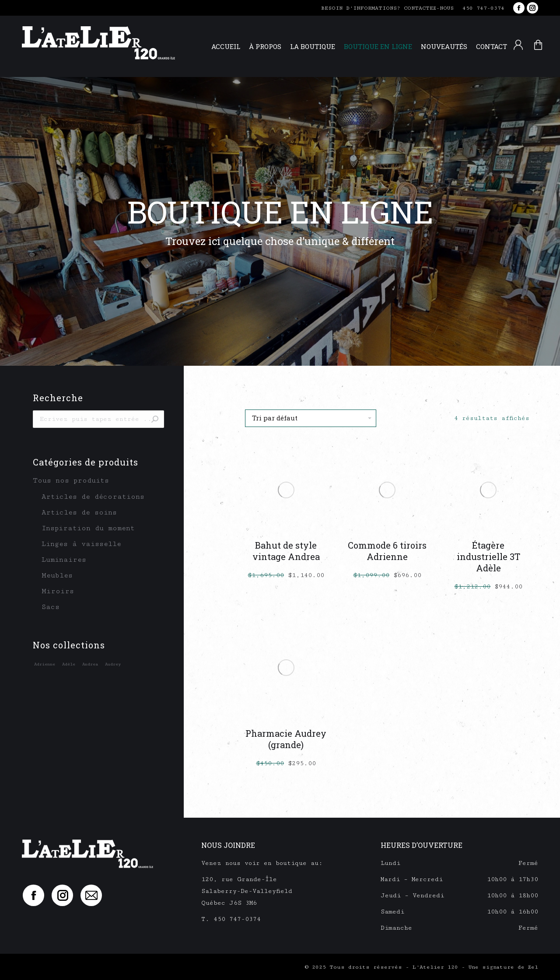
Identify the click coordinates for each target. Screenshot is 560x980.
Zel (533, 967)
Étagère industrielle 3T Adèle (488, 556)
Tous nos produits (71, 481)
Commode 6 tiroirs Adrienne (387, 551)
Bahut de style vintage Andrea (286, 551)
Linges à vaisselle (81, 544)
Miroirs (58, 591)
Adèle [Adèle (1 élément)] (69, 664)
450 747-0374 (483, 8)
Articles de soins (79, 513)
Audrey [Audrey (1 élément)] (113, 664)
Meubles (57, 576)
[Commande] (311, 418)
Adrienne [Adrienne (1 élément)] (45, 664)
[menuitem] (226, 47)
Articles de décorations (93, 497)
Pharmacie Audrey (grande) (286, 739)
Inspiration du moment (88, 528)
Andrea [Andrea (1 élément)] (90, 664)
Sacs (51, 607)
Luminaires (64, 560)
